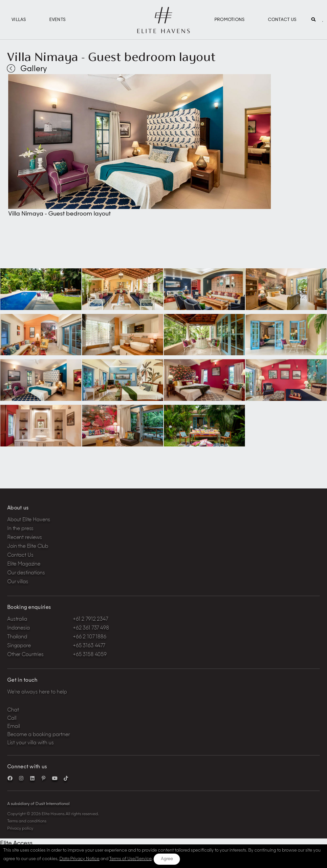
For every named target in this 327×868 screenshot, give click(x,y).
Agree (167, 859)
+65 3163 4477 (89, 646)
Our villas (18, 582)
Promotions (230, 20)
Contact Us (282, 20)
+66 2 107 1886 (90, 637)
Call (12, 719)
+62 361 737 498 (91, 628)
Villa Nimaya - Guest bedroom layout (111, 57)
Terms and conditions (27, 821)
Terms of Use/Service (131, 859)
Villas (19, 20)
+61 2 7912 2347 (90, 620)
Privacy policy (20, 829)
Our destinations (26, 573)
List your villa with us (31, 743)
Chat (13, 710)
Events (58, 20)
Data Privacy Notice (79, 859)
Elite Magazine (24, 564)
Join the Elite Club (28, 547)
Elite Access (16, 843)
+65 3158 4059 (90, 655)
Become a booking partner (39, 735)
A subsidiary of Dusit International (38, 804)
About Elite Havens (29, 520)
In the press (20, 529)
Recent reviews (25, 538)
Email (14, 727)
